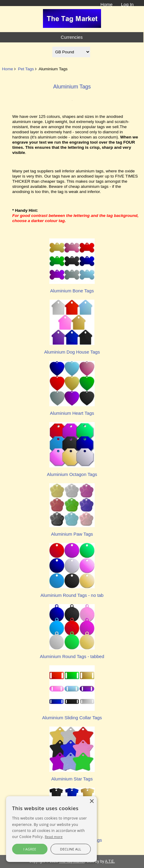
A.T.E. (110, 861)
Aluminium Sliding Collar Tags (72, 715)
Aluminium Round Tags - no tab (72, 592)
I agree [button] (30, 849)
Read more (54, 837)
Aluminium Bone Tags (72, 288)
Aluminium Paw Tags (72, 531)
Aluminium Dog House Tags (72, 349)
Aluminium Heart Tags (72, 410)
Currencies (72, 37)
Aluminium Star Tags (72, 776)
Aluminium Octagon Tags (72, 472)
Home (106, 4)
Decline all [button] (71, 849)
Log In (127, 4)
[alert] (51, 829)
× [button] (92, 801)
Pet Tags (26, 69)
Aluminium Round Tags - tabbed (72, 654)
